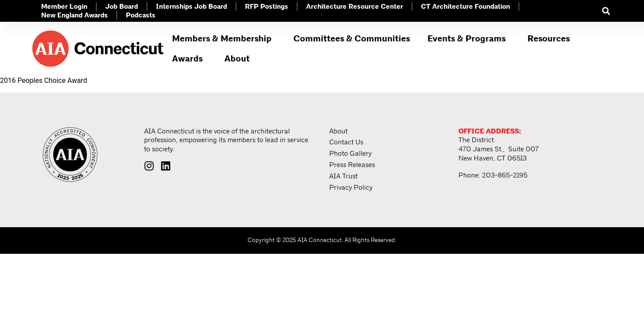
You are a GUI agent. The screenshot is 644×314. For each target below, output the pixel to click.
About (239, 59)
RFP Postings (267, 7)
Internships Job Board (191, 7)
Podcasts (141, 15)
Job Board (122, 7)
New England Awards (74, 15)
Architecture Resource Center (355, 7)
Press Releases (352, 165)
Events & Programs (469, 39)
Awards (189, 59)
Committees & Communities (352, 39)
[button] (606, 11)
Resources (551, 39)
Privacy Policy (351, 188)
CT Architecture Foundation (465, 7)
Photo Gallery (350, 154)
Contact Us (346, 143)
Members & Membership (224, 39)
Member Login (64, 7)
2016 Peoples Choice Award (43, 80)
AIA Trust (343, 177)
